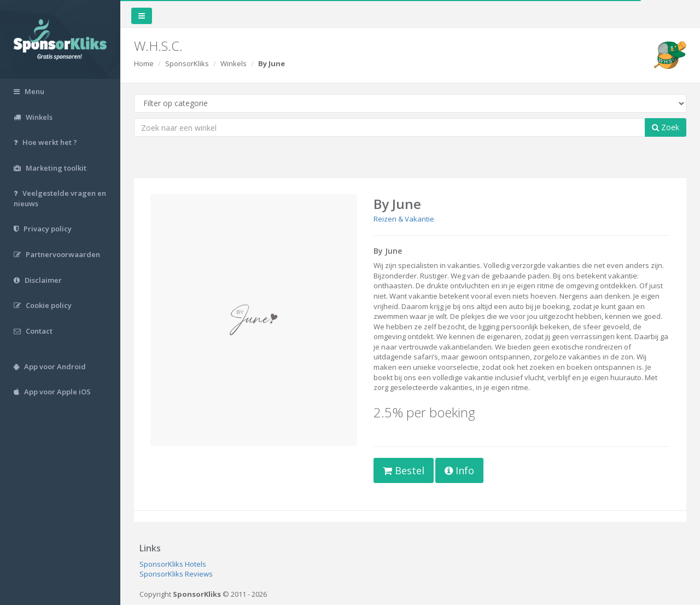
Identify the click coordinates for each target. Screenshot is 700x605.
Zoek (666, 127)
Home (144, 63)
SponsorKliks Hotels (173, 564)
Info (459, 470)
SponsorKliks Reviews (176, 574)
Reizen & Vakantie (404, 219)
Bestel (404, 470)
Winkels (234, 63)
